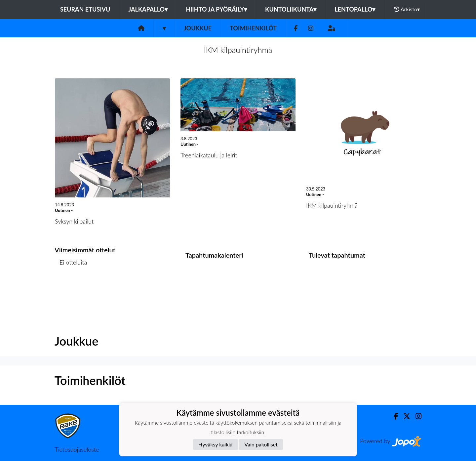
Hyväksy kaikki (215, 444)
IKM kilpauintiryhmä (238, 50)
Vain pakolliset (261, 444)
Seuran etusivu (85, 9)
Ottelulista (71, 288)
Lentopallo (355, 9)
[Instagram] (311, 28)
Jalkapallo (148, 9)
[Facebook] (296, 28)
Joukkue (198, 28)
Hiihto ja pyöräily (216, 9)
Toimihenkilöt (253, 28)
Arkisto (407, 9)
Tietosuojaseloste (77, 449)
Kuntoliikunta (291, 9)
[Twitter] (404, 416)
